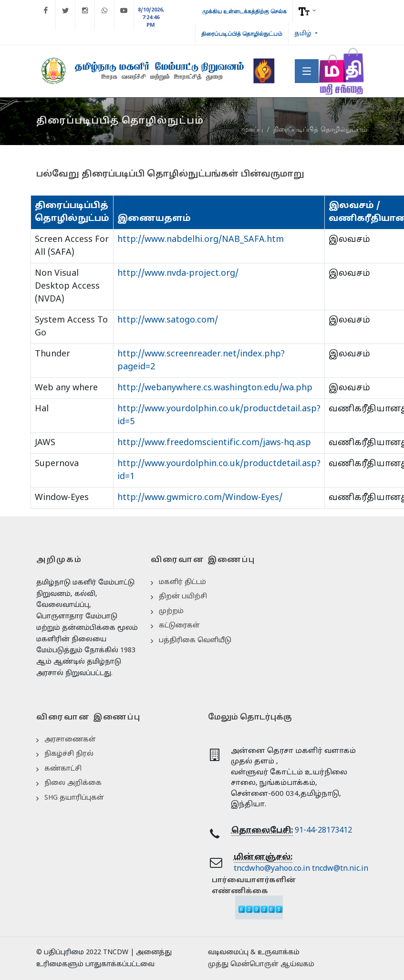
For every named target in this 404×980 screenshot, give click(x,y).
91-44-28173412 (323, 831)
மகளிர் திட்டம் (182, 582)
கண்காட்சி (63, 769)
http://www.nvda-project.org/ (178, 274)
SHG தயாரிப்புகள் (74, 798)
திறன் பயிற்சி (183, 597)
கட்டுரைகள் (179, 626)
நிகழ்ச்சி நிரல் (69, 754)
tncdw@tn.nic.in (340, 869)
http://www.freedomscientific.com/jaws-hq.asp (214, 443)
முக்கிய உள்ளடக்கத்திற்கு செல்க (244, 11)
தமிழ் (304, 34)
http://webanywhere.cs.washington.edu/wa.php (215, 388)
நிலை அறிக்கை (73, 783)
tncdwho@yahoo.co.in (272, 869)
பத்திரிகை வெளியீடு (195, 641)
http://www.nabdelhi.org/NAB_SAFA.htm (201, 240)
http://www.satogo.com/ (168, 320)
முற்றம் (171, 611)
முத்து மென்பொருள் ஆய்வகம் (261, 964)
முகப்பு (252, 130)
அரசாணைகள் (70, 740)
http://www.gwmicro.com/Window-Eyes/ (200, 498)
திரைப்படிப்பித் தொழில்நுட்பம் (242, 34)
